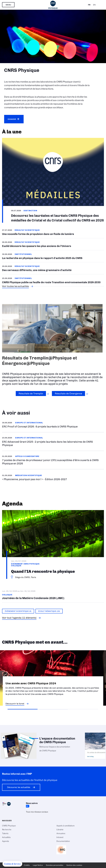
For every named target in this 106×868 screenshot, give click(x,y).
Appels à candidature (65, 826)
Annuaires (61, 833)
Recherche (7, 830)
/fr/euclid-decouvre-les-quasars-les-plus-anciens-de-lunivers (53, 244)
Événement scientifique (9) (18, 611)
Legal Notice (38, 865)
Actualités (6, 837)
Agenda (5, 841)
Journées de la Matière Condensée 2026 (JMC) (53, 595)
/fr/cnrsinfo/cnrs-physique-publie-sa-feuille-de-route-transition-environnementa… (53, 280)
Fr (89, 5)
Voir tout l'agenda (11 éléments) (19, 618)
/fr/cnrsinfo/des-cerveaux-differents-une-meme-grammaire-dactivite (53, 268)
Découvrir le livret (15, 704)
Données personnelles (55, 865)
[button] (12, 864)
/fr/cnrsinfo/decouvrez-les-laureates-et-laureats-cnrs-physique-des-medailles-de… (53, 180)
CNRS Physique (9, 826)
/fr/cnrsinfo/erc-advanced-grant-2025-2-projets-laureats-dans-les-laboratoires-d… (53, 441)
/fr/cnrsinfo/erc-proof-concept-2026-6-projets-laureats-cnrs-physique (53, 425)
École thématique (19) (49, 611)
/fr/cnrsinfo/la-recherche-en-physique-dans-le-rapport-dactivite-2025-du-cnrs (53, 256)
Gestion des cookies (74, 865)
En (94, 5)
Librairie (60, 830)
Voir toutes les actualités (15, 286)
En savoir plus (53, 460)
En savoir (12, 119)
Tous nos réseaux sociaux (37, 812)
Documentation (63, 841)
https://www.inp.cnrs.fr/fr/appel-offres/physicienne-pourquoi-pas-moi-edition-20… (53, 477)
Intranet (60, 837)
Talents (5, 833)
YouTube (27, 806)
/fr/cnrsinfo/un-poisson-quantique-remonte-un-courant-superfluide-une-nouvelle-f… (53, 233)
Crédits (27, 865)
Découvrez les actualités (19, 787)
